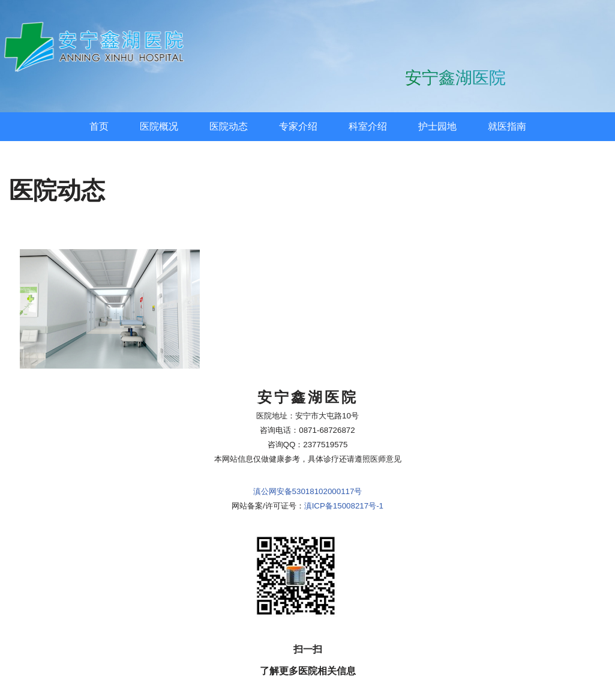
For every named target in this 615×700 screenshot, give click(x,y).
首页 (99, 126)
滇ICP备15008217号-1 (344, 506)
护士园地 (437, 126)
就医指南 (507, 126)
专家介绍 (298, 126)
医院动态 (229, 126)
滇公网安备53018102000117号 (308, 491)
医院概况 (159, 126)
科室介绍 (368, 126)
